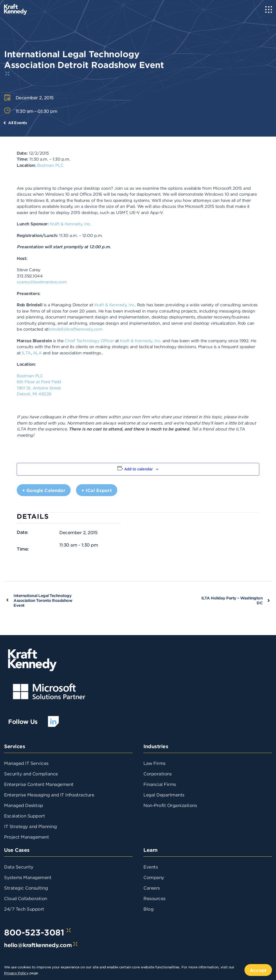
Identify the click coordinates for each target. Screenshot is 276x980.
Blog (148, 909)
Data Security (19, 867)
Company (154, 877)
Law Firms (154, 763)
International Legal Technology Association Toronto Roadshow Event (43, 600)
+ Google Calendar (44, 490)
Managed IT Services (26, 763)
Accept (258, 970)
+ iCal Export (97, 490)
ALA (37, 353)
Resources (154, 898)
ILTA (26, 353)
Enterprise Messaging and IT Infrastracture (49, 795)
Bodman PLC (50, 165)
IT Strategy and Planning (30, 826)
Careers (152, 888)
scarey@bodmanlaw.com (42, 282)
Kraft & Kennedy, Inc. (71, 224)
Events (151, 867)
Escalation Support (24, 816)
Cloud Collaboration (26, 898)
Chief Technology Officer (89, 340)
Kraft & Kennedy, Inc (115, 305)
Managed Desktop (24, 805)
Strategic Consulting (26, 888)
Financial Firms (160, 784)
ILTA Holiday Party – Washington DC (232, 600)
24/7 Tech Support (24, 909)
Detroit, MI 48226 (34, 394)
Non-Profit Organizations (170, 805)
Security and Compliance (31, 774)
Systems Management (28, 877)
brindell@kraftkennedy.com (75, 329)
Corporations (157, 774)
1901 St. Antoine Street (39, 388)
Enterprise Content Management (39, 784)
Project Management (26, 837)
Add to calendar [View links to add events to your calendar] (139, 469)
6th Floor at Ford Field (39, 382)
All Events (17, 123)
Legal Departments (164, 795)
